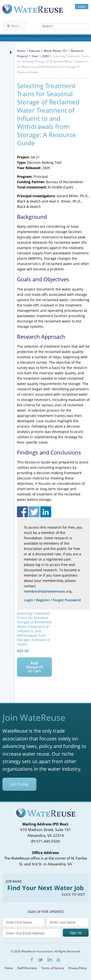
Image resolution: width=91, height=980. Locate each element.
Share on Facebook (22, 512)
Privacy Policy (78, 968)
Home (21, 51)
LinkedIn (50, 959)
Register (43, 600)
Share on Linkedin (46, 512)
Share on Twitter (34, 512)
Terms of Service (53, 968)
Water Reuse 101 (55, 51)
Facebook (32, 960)
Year (35, 56)
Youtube (58, 959)
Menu (13, 26)
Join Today (19, 784)
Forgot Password (67, 600)
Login (82, 6)
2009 (45, 56)
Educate (35, 51)
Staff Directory (27, 968)
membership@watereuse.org (48, 591)
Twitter (40, 960)
